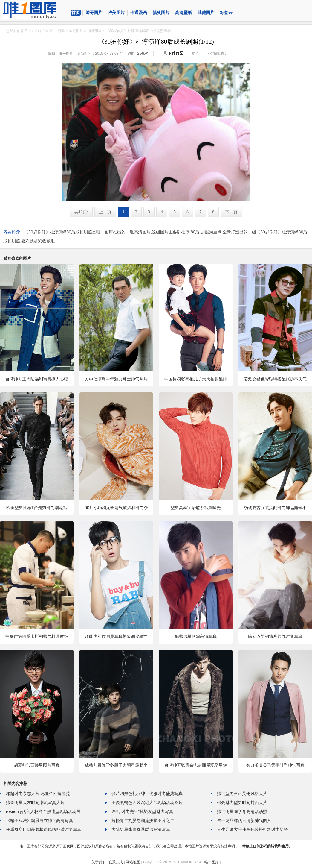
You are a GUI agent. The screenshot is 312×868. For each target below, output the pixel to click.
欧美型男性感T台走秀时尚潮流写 (37, 508)
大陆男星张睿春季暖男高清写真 (141, 829)
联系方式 (116, 862)
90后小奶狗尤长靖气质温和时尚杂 (116, 508)
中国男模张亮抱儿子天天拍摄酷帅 (196, 379)
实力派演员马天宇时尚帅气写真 (275, 765)
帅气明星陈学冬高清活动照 (242, 811)
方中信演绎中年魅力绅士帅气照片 (116, 379)
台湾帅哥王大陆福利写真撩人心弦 (37, 379)
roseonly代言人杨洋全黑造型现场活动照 (43, 811)
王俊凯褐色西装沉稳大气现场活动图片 (147, 802)
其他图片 (206, 13)
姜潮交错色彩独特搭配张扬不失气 (275, 379)
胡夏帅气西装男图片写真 (37, 765)
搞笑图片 (161, 13)
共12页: (81, 212)
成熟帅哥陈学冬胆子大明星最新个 (116, 765)
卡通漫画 (139, 13)
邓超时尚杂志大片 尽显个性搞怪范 (38, 793)
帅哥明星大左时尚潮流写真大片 (35, 802)
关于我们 (99, 862)
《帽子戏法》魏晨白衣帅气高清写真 (39, 820)
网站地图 (133, 862)
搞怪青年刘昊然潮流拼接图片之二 (143, 820)
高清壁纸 (183, 13)
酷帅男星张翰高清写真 (196, 636)
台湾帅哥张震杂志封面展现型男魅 (196, 765)
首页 (76, 13)
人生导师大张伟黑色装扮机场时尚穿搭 (253, 829)
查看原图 (174, 53)
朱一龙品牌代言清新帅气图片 (244, 820)
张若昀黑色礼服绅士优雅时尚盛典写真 (147, 793)
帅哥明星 (94, 31)
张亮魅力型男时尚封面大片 (242, 802)
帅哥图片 (94, 13)
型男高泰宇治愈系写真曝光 (196, 508)
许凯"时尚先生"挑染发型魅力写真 (142, 811)
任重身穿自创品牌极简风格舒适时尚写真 (44, 829)
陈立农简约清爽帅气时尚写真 (275, 636)
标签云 (226, 13)
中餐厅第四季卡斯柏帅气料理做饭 (37, 636)
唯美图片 (116, 13)
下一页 (231, 212)
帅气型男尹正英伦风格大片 (242, 793)
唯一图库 (57, 31)
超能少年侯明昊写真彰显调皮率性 (116, 636)
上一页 (105, 212)
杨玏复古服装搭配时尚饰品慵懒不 (275, 508)
